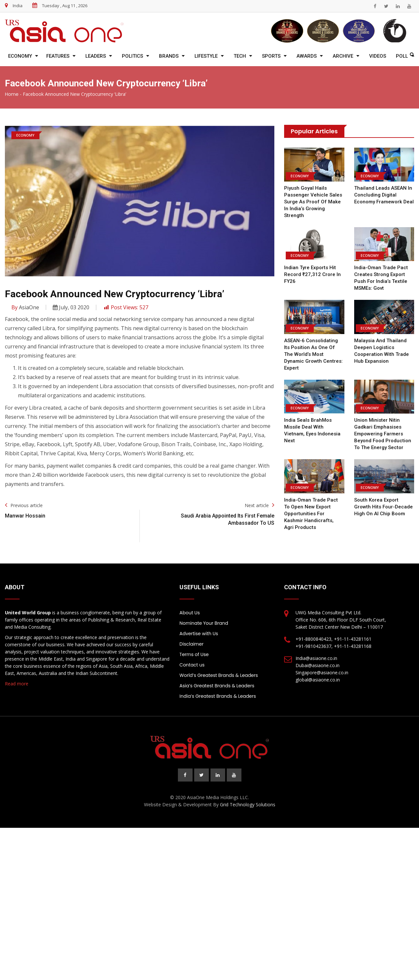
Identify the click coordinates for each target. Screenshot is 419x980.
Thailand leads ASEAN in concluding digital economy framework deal (384, 195)
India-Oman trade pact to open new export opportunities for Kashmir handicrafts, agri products (314, 514)
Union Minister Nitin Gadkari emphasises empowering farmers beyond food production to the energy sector (383, 434)
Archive (343, 56)
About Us (190, 613)
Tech (240, 56)
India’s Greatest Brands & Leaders (218, 696)
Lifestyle (206, 56)
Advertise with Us (199, 634)
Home (12, 94)
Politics (132, 56)
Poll (402, 56)
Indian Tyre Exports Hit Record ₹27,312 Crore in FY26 (312, 274)
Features (58, 56)
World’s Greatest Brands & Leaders (219, 675)
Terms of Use (194, 654)
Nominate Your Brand (204, 623)
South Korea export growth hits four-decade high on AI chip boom (383, 507)
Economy (20, 56)
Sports (271, 56)
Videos (378, 56)
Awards (307, 56)
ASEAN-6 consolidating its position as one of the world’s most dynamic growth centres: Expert (313, 354)
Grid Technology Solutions (248, 804)
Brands (169, 56)
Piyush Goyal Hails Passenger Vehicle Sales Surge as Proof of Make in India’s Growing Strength (313, 202)
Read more (17, 684)
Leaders (96, 56)
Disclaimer (192, 644)
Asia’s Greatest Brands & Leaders (217, 686)
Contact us (192, 665)
